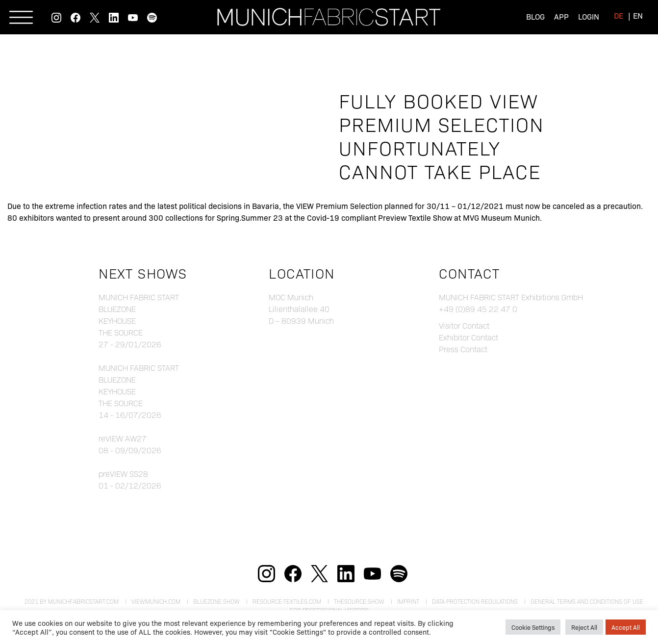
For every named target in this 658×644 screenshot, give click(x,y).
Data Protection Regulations (475, 601)
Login (589, 16)
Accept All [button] (626, 627)
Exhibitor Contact (468, 337)
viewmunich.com (156, 601)
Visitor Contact (464, 325)
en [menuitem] (638, 15)
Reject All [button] (584, 627)
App (561, 16)
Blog (535, 16)
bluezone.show (216, 601)
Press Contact (463, 349)
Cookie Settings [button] (533, 627)
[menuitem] (619, 15)
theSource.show (359, 601)
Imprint (408, 601)
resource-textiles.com (287, 601)
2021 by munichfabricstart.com (72, 601)
